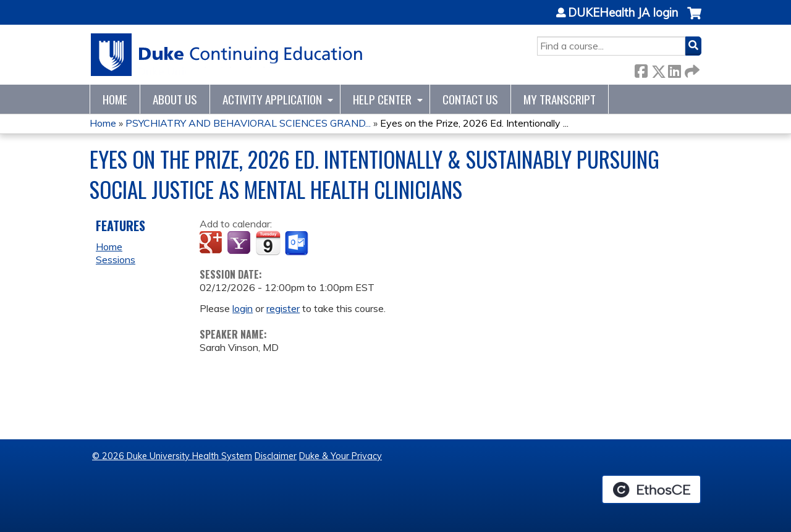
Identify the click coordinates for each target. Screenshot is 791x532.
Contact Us (470, 99)
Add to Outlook (298, 243)
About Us (175, 99)
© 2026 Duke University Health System (172, 456)
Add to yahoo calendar (240, 243)
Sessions (116, 260)
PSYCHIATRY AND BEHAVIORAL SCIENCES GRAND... (248, 123)
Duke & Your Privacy (341, 456)
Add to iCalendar (268, 243)
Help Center (382, 99)
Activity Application (272, 99)
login (243, 308)
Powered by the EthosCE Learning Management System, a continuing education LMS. (651, 489)
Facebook (641, 69)
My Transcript (560, 99)
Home (115, 99)
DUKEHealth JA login (623, 13)
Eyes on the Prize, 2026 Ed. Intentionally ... (474, 123)
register (283, 308)
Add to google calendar (212, 243)
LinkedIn (674, 69)
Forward (691, 69)
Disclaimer (276, 456)
